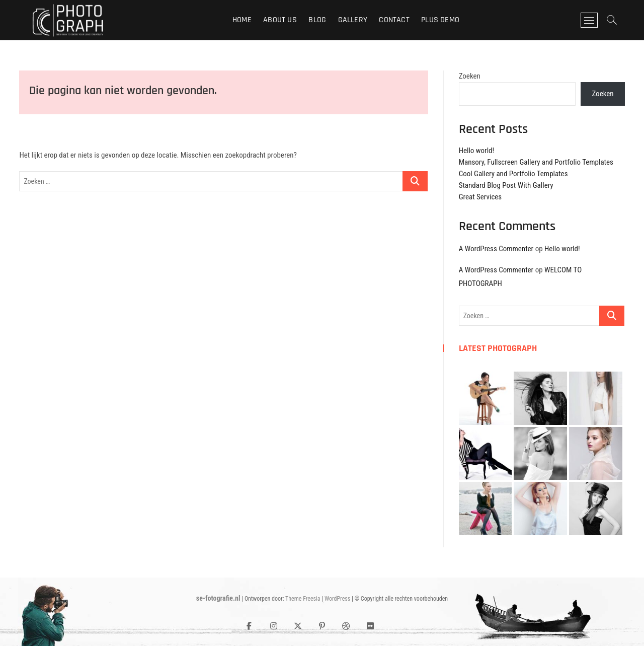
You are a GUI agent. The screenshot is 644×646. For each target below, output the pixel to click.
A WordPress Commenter (496, 249)
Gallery (353, 20)
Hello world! (477, 151)
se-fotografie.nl (218, 598)
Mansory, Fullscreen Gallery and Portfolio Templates (536, 162)
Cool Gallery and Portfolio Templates (513, 174)
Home (242, 20)
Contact (394, 20)
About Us (280, 20)
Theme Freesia (303, 599)
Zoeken (470, 76)
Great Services (480, 197)
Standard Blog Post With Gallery (506, 185)
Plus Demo (440, 20)
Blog (317, 20)
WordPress (337, 599)
